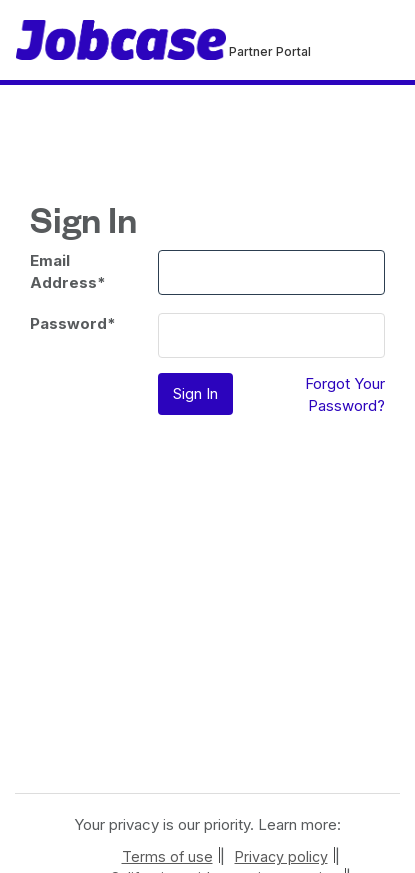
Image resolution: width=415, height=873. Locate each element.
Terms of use (167, 856)
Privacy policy (281, 856)
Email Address (68, 271)
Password (73, 323)
